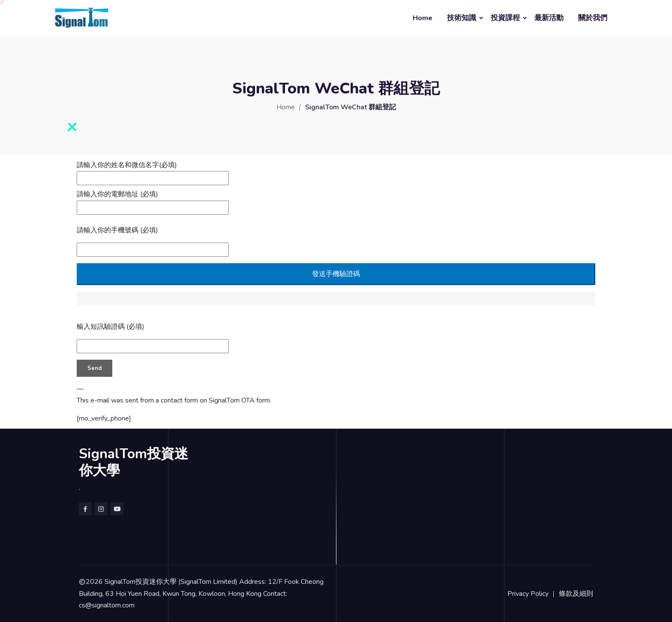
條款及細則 (576, 594)
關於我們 (593, 18)
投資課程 (505, 18)
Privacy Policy (528, 594)
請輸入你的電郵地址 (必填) (153, 201)
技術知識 (462, 18)
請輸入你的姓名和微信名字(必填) (153, 171)
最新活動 (549, 18)
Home (423, 18)
